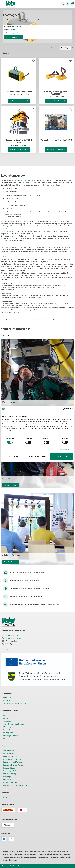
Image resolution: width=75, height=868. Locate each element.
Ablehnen (14, 457)
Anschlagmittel (8, 750)
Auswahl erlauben (37, 457)
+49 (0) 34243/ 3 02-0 (12, 635)
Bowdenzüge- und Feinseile (13, 762)
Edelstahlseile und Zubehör (13, 759)
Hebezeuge (7, 777)
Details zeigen (64, 449)
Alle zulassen (61, 457)
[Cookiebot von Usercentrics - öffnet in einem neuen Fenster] (64, 409)
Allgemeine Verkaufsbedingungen (15, 703)
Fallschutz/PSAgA (10, 771)
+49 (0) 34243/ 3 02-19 (13, 638)
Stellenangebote (9, 727)
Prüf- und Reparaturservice (12, 730)
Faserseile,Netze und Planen (13, 765)
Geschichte (7, 721)
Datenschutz (8, 698)
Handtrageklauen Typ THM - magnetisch (56, 93)
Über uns (6, 718)
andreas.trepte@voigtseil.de (15, 33)
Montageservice (9, 733)
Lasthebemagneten (22, 181)
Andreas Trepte (17, 26)
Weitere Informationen (18, 101)
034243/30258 (12, 30)
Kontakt (6, 739)
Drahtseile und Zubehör (11, 756)
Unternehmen (8, 715)
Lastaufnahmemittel (10, 783)
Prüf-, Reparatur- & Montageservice (15, 786)
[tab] (6, 335)
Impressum (7, 701)
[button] (34, 61)
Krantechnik (7, 780)
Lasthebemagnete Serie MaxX (19, 92)
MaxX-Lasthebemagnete (10, 231)
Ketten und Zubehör (10, 768)
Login (5, 797)
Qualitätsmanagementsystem (14, 724)
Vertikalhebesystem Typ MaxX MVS (56, 140)
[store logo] (11, 4)
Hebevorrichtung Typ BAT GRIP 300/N (19, 141)
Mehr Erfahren (10, 485)
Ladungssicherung (10, 774)
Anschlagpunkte (9, 753)
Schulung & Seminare (11, 736)
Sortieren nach (54, 48)
